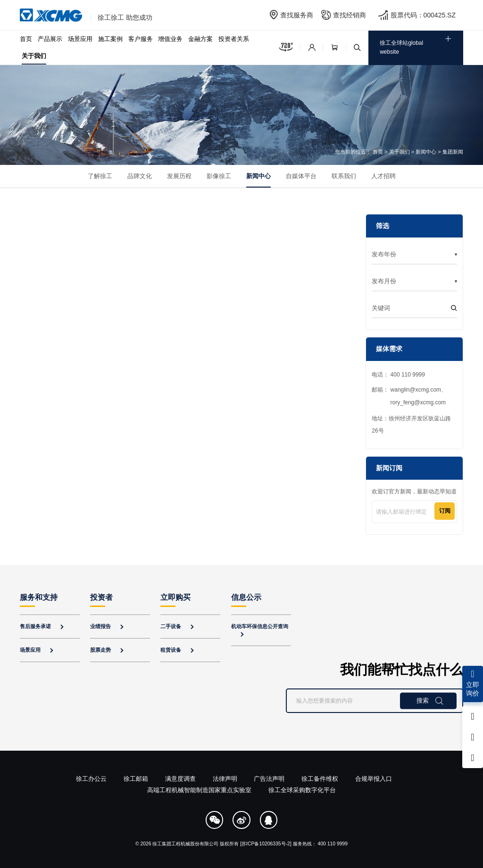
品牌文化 (140, 176)
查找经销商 (350, 15)
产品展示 (50, 39)
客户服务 (141, 39)
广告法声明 (269, 779)
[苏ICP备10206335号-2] (266, 844)
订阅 (445, 511)
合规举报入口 (374, 779)
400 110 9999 (333, 844)
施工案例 (110, 39)
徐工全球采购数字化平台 (302, 790)
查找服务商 (297, 15)
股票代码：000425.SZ (423, 15)
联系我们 (344, 176)
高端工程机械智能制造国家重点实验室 (199, 790)
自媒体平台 (301, 176)
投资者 (101, 597)
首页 (26, 39)
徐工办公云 (91, 779)
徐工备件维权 (320, 779)
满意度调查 (180, 779)
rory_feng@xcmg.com (418, 402)
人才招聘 (383, 176)
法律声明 (225, 779)
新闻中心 (426, 152)
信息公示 (246, 597)
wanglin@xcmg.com (416, 390)
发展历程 (179, 176)
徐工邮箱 (136, 779)
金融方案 (200, 39)
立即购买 (175, 597)
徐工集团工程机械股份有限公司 (185, 844)
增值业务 (170, 39)
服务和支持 (39, 597)
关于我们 (34, 56)
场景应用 (80, 39)
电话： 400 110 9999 (398, 375)
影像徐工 (219, 176)
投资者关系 (234, 39)
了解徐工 (100, 176)
